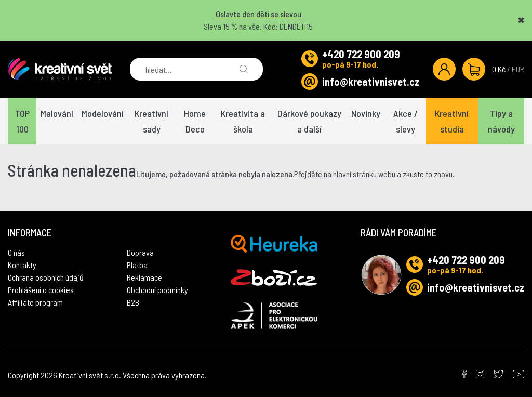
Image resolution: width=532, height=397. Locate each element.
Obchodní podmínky (157, 290)
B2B (133, 302)
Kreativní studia (452, 121)
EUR (518, 69)
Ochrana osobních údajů (46, 277)
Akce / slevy (405, 121)
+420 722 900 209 (361, 54)
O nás (16, 252)
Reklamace (144, 277)
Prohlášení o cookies (41, 290)
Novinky (366, 113)
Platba (137, 265)
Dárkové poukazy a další (309, 121)
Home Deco (195, 121)
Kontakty (22, 265)
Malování (57, 113)
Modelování (103, 113)
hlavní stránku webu (364, 174)
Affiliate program (35, 302)
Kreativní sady (151, 121)
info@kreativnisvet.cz (371, 82)
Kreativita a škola (243, 121)
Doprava (140, 252)
